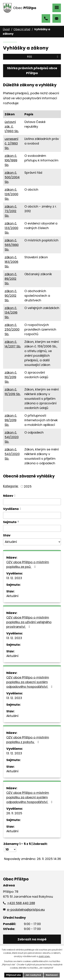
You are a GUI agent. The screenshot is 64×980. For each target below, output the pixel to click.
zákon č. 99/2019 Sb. (11, 420)
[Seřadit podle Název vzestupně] (15, 495)
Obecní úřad (22, 29)
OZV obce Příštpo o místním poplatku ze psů (28, 564)
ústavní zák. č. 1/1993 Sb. (12, 126)
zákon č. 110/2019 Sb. (11, 377)
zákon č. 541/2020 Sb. (12, 437)
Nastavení (52, 975)
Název (8, 496)
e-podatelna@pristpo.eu (57, 18)
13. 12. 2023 (14, 578)
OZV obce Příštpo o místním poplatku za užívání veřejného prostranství (29, 622)
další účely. (44, 956)
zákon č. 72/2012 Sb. (11, 211)
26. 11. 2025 (14, 813)
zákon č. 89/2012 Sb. (11, 279)
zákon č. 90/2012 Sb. (11, 296)
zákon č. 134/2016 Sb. (11, 313)
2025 (28, 486)
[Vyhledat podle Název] (32, 502)
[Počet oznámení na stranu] (10, 849)
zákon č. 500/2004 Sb (12, 177)
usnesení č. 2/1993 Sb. (11, 143)
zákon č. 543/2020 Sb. (12, 454)
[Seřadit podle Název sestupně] (15, 496)
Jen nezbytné (33, 975)
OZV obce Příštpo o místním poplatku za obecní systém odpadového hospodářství (30, 682)
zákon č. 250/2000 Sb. (12, 329)
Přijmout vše (14, 975)
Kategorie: (11, 486)
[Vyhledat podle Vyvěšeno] (32, 515)
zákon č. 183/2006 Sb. (11, 262)
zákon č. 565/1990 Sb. (12, 245)
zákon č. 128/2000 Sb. (11, 194)
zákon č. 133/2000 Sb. (11, 228)
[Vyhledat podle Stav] (32, 542)
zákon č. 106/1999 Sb (11, 160)
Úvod (6, 29)
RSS (43, 57)
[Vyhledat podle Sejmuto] (32, 528)
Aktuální (12, 596)
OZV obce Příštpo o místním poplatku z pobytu (28, 740)
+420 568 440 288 (46, 18)
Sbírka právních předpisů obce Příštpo (32, 71)
